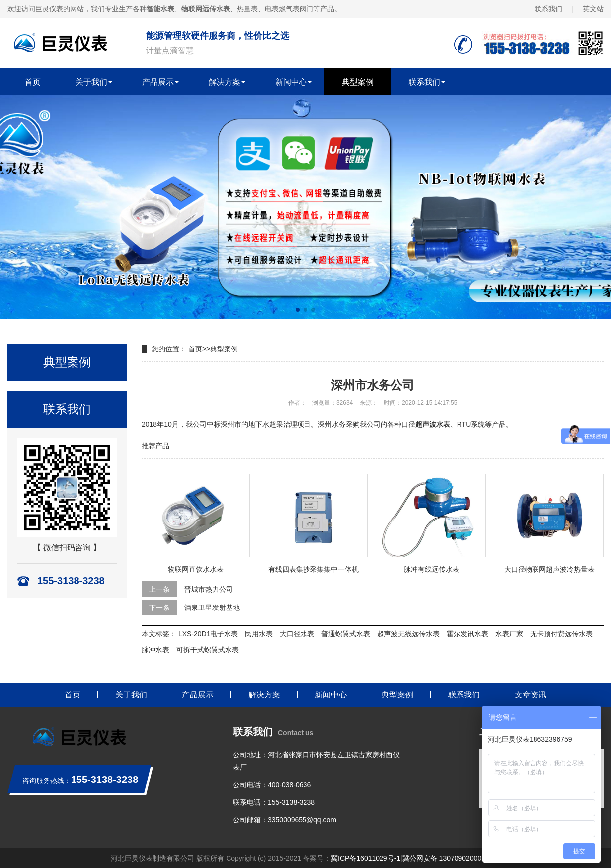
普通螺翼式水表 (346, 634)
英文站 (593, 9)
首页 (33, 82)
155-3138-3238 (291, 802)
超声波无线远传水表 (408, 634)
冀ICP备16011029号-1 (366, 858)
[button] (298, 310)
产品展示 (158, 82)
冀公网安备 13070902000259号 (451, 858)
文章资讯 (531, 695)
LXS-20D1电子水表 (208, 634)
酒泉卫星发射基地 (212, 608)
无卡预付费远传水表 (561, 634)
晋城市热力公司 (209, 589)
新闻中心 (291, 82)
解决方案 (225, 82)
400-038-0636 (289, 785)
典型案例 (358, 82)
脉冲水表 (155, 650)
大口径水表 (297, 634)
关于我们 (91, 82)
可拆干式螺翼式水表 (208, 650)
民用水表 (259, 634)
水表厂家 (509, 634)
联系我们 (548, 9)
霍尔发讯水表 (467, 634)
